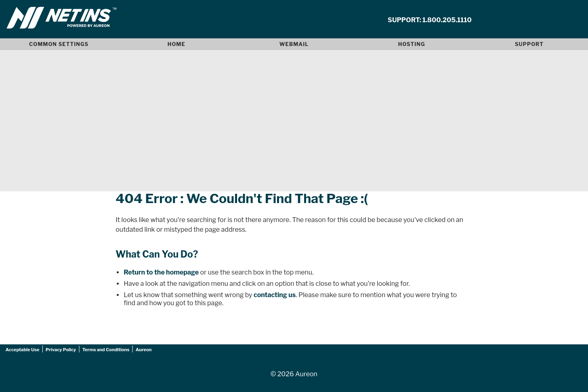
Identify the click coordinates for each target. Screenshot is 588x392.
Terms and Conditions (106, 350)
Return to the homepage (161, 272)
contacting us (275, 295)
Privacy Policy (61, 350)
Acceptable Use (23, 350)
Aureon (144, 350)
